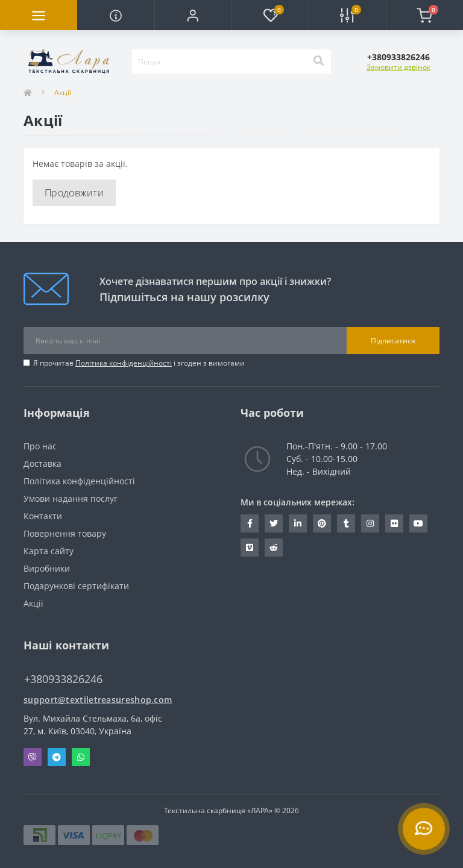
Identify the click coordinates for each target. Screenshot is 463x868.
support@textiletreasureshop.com (98, 700)
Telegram (57, 757)
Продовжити (74, 193)
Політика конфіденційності (124, 363)
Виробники (47, 568)
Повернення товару (65, 533)
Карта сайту (49, 551)
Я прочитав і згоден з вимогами (139, 363)
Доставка (43, 464)
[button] (193, 15)
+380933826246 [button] (63, 679)
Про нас (40, 446)
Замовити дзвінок (398, 67)
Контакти (43, 516)
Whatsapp (81, 757)
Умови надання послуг (71, 498)
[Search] (318, 61)
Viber (33, 757)
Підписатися (393, 341)
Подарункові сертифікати (76, 586)
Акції (33, 603)
